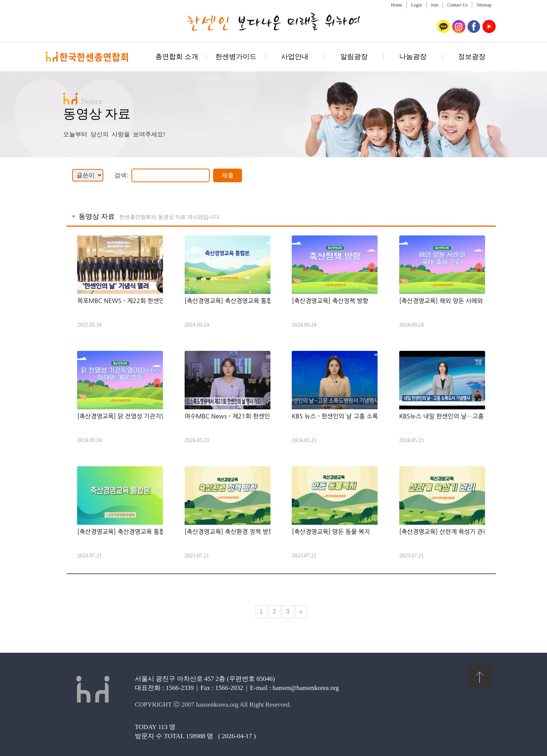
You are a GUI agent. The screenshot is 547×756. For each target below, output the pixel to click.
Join (435, 5)
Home (396, 5)
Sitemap (484, 5)
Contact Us (457, 5)
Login (417, 5)
